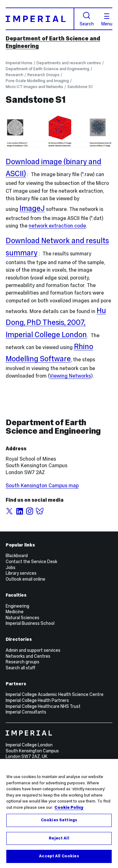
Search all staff (20, 668)
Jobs (11, 567)
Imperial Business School (30, 623)
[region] (59, 813)
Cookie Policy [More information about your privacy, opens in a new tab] (69, 808)
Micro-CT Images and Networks (34, 87)
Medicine (15, 612)
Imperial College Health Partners (37, 700)
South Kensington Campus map (42, 486)
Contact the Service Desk (31, 562)
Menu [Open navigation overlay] (107, 20)
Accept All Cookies (59, 856)
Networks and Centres (28, 656)
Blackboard (17, 556)
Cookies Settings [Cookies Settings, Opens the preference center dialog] (59, 820)
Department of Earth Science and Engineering (48, 69)
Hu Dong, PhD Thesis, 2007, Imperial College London (56, 322)
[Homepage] (40, 19)
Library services (21, 573)
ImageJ (32, 208)
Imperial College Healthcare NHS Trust (43, 706)
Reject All (59, 838)
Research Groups (43, 75)
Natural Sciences (22, 618)
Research (14, 75)
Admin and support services (33, 650)
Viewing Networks (70, 376)
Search (87, 19)
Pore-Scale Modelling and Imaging (37, 81)
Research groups (22, 662)
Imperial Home (19, 63)
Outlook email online (25, 579)
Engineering (17, 606)
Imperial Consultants (26, 712)
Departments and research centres (69, 63)
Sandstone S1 (80, 87)
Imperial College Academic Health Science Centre (55, 694)
